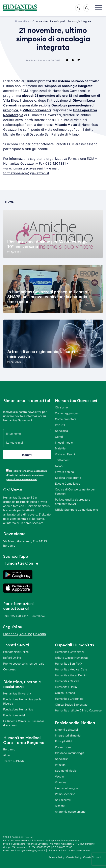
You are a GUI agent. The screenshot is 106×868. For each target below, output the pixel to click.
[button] (99, 8)
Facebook (11, 634)
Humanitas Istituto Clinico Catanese (78, 710)
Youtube (26, 634)
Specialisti (62, 759)
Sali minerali (63, 800)
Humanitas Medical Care (71, 669)
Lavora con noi (65, 472)
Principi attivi (63, 741)
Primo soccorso (65, 794)
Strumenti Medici (66, 771)
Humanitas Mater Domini (71, 675)
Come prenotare (66, 419)
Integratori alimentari (69, 735)
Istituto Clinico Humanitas (72, 658)
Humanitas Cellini (66, 687)
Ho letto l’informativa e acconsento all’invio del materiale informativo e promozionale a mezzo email (26, 475)
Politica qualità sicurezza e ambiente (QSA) (73, 502)
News (27, 21)
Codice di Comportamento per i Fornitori (76, 491)
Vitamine (61, 782)
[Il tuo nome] (27, 433)
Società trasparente (68, 478)
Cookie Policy (74, 857)
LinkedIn (39, 634)
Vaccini (60, 776)
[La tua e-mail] (27, 442)
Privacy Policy (57, 857)
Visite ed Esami (65, 454)
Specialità (61, 431)
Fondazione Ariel (14, 715)
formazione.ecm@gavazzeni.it (26, 173)
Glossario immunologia (70, 753)
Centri (59, 437)
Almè (6, 755)
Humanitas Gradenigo (69, 699)
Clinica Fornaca (65, 693)
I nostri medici (64, 442)
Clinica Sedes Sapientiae (71, 704)
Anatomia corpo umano (70, 812)
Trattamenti (63, 460)
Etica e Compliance (68, 483)
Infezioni (61, 765)
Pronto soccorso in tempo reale (24, 663)
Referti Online (12, 658)
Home (18, 21)
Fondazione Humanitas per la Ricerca (22, 701)
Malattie (60, 448)
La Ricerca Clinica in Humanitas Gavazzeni (24, 723)
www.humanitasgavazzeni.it (24, 168)
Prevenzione (63, 747)
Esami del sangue (67, 788)
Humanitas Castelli (67, 681)
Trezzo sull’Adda (14, 761)
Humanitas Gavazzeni (69, 652)
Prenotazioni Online (16, 652)
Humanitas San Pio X (69, 663)
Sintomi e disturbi (66, 730)
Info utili (60, 425)
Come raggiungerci (68, 413)
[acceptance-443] (7, 470)
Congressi (10, 669)
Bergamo (9, 749)
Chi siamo (61, 407)
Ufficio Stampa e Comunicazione (76, 510)
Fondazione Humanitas (18, 709)
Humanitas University (17, 693)
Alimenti (60, 806)
